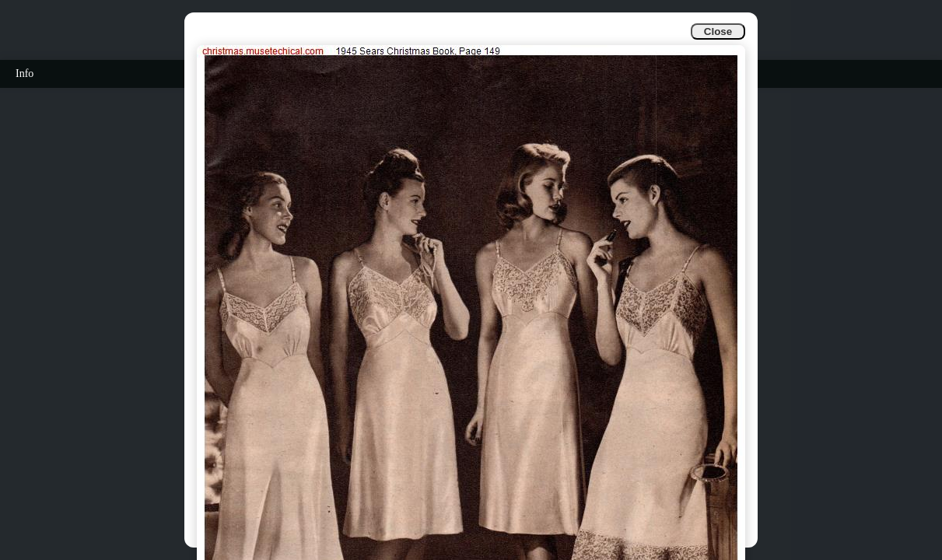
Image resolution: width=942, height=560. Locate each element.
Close (718, 31)
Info (25, 73)
